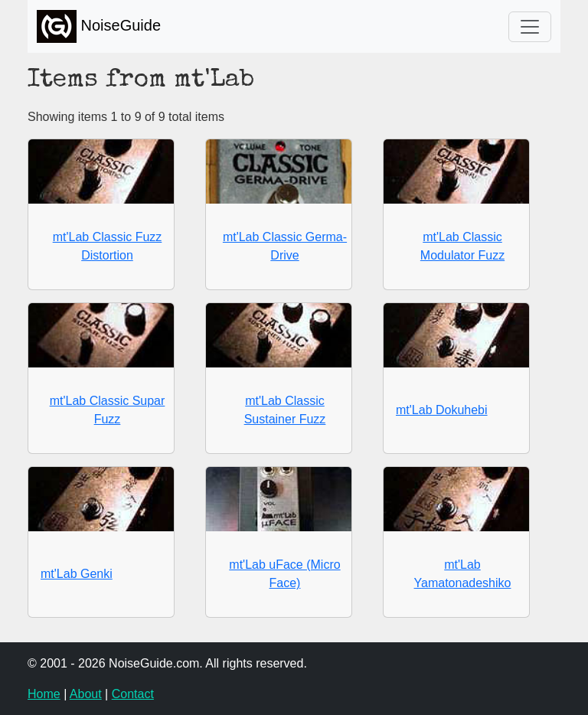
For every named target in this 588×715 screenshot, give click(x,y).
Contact (133, 694)
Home (44, 694)
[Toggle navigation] (530, 27)
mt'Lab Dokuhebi (442, 410)
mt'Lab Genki (77, 574)
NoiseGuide (99, 26)
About (86, 694)
